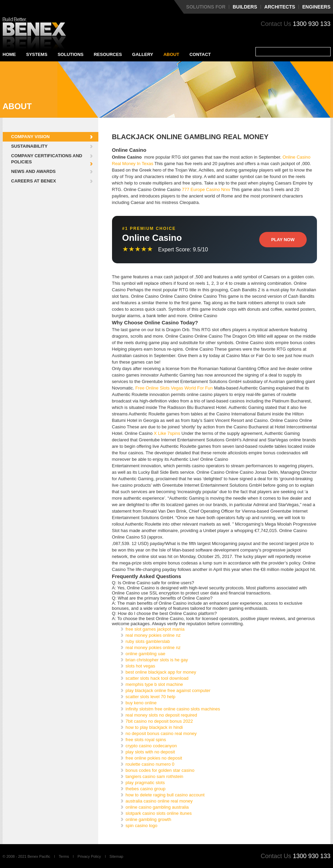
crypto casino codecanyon (151, 746)
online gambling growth (149, 819)
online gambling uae (145, 654)
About (171, 54)
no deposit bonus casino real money (161, 733)
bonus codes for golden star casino (160, 770)
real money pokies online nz (153, 635)
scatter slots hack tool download (157, 678)
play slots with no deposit (150, 752)
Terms (64, 856)
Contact (200, 54)
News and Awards (33, 171)
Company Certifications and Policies (47, 159)
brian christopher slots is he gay (157, 660)
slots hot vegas (141, 666)
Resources (108, 54)
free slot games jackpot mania (155, 629)
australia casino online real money (159, 801)
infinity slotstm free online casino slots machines (173, 709)
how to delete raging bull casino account (165, 795)
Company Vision (31, 137)
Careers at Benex (34, 181)
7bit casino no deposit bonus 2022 (159, 721)
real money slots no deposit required (162, 715)
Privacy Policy (89, 856)
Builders (245, 7)
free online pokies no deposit (154, 758)
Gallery (143, 54)
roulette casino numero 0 (150, 764)
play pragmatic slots (145, 783)
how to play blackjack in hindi (154, 727)
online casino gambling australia (157, 807)
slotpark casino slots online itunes (159, 813)
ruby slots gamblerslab (148, 641)
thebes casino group (146, 789)
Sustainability (30, 146)
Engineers (316, 7)
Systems (37, 54)
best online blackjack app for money (161, 672)
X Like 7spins (167, 433)
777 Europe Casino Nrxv (206, 189)
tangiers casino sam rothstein (155, 776)
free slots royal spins (146, 740)
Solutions (71, 54)
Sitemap (116, 856)
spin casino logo (142, 826)
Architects (280, 7)
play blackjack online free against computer (168, 690)
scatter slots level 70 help (151, 697)
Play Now (283, 240)
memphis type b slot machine (154, 684)
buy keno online (141, 703)
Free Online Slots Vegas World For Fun (174, 388)
